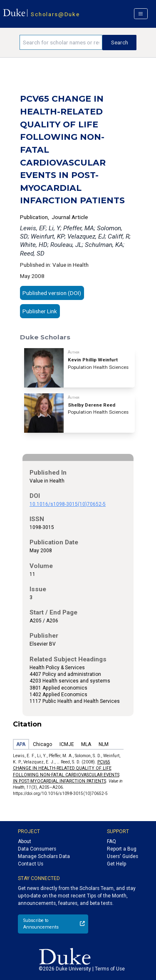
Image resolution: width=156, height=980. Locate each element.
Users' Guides (123, 856)
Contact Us (31, 864)
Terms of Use (110, 969)
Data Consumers (37, 849)
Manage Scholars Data (44, 856)
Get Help (116, 864)
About (25, 841)
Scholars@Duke (55, 14)
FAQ (111, 841)
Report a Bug (122, 849)
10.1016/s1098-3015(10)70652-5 (68, 504)
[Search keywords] (61, 42)
